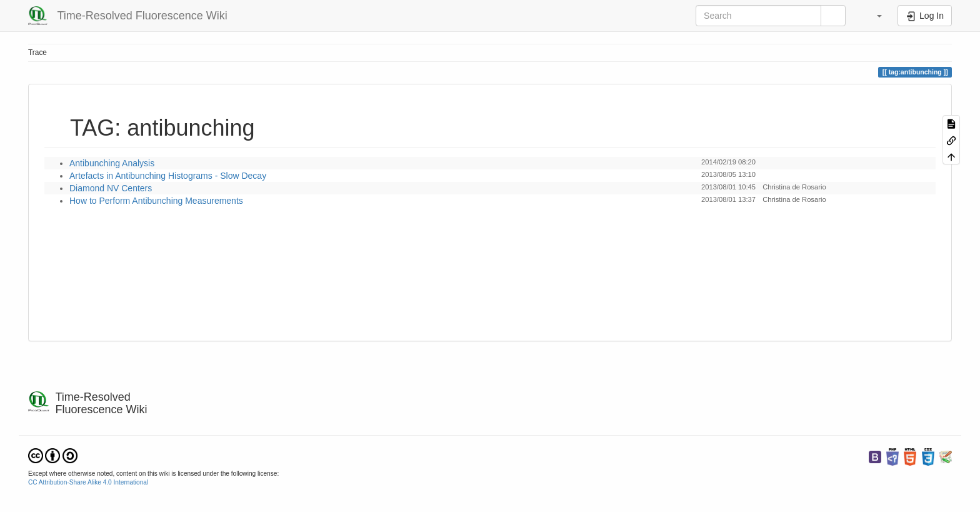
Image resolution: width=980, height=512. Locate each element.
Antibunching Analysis (112, 163)
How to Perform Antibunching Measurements (156, 201)
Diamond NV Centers (111, 188)
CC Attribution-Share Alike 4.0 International (88, 482)
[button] (873, 16)
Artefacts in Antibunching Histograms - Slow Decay (168, 176)
